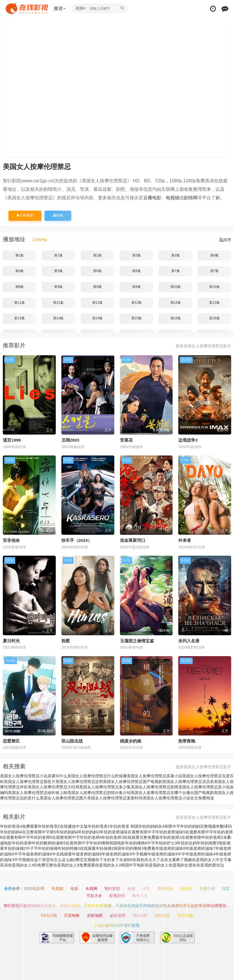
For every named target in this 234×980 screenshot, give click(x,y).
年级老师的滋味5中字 (166, 854)
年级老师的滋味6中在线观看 (47, 854)
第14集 (58, 318)
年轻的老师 (22, 843)
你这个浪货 (40, 860)
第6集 (97, 271)
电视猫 (173, 198)
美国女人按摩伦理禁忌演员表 (188, 782)
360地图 (140, 915)
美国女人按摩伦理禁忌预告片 (30, 782)
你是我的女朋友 (183, 865)
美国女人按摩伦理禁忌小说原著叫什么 (34, 776)
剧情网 (191, 198)
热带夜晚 (187, 741)
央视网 (91, 889)
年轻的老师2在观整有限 (180, 837)
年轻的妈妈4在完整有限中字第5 (28, 832)
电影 (74, 889)
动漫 (131, 889)
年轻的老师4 (91, 837)
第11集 (19, 303)
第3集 (137, 255)
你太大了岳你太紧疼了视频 (168, 860)
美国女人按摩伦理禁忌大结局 (53, 787)
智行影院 (112, 889)
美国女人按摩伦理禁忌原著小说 (154, 776)
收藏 (58, 215)
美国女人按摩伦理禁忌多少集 (105, 787)
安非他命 (11, 540)
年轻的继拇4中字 (140, 843)
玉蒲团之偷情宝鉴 (137, 641)
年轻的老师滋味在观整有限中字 (128, 832)
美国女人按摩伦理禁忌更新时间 (115, 798)
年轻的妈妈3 (89, 832)
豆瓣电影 (152, 198)
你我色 (138, 860)
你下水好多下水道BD (114, 860)
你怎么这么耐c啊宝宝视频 (73, 860)
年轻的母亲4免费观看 (19, 826)
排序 (225, 240)
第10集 (176, 287)
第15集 (137, 318)
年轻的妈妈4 (67, 832)
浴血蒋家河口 (133, 540)
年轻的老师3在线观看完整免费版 (130, 837)
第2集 (97, 255)
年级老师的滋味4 (200, 854)
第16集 (214, 318)
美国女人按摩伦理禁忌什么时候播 (97, 776)
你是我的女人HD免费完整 (31, 865)
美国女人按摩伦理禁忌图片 (63, 798)
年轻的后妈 (187, 843)
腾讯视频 (165, 889)
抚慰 (66, 641)
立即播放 (25, 215)
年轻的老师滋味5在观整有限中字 (184, 832)
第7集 (176, 271)
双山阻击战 (72, 741)
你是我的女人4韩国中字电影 (120, 865)
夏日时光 (11, 641)
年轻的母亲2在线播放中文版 (63, 826)
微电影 (186, 889)
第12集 (137, 303)
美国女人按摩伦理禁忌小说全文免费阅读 (178, 798)
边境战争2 (188, 440)
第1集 (20, 255)
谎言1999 (12, 440)
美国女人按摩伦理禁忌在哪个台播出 (162, 793)
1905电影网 (34, 889)
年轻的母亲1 (99, 826)
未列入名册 (189, 641)
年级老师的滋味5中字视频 (124, 854)
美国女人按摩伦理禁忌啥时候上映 (38, 793)
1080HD (40, 240)
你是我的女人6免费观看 (74, 865)
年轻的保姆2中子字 (21, 848)
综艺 (146, 889)
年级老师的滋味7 (200, 848)
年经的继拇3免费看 (138, 848)
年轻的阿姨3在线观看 (77, 848)
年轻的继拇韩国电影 (107, 843)
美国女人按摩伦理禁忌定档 (79, 782)
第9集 (97, 287)
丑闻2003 (70, 440)
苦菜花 (126, 440)
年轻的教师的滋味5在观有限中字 (61, 843)
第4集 (215, 255)
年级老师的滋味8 (170, 848)
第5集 (58, 271)
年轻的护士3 (166, 843)
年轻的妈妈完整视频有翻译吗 (206, 826)
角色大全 (140, 896)
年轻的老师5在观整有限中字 (55, 837)
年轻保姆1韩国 (109, 848)
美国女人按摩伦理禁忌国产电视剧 (133, 782)
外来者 (185, 540)
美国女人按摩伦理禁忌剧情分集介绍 (99, 793)
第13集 (214, 303)
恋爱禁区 (11, 741)
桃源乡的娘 (131, 741)
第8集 (20, 287)
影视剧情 (117, 896)
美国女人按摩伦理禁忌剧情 (154, 787)
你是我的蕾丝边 (210, 865)
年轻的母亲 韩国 (124, 826)
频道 (60, 8)
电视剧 (57, 889)
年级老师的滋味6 (87, 854)
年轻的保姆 (48, 848)
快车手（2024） (77, 540)
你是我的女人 (157, 865)
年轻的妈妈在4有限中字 (159, 826)
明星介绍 (207, 889)
